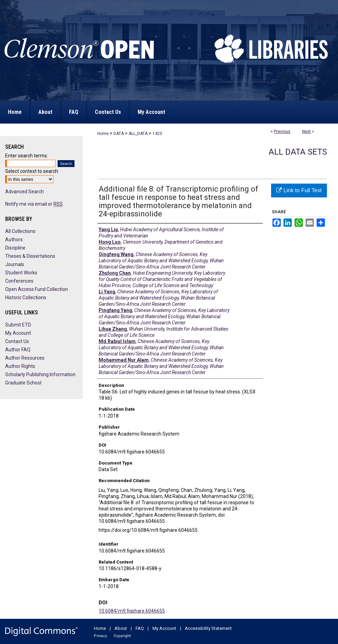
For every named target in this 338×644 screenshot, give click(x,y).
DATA (119, 134)
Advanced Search (24, 192)
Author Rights (20, 366)
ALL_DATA (138, 134)
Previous (282, 131)
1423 (157, 134)
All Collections (20, 231)
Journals (15, 264)
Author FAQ (18, 350)
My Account (18, 333)
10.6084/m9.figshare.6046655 (132, 611)
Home (103, 134)
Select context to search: (32, 171)
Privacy (100, 636)
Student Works (21, 273)
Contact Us (17, 341)
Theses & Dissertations (30, 256)
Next (306, 131)
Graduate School (23, 383)
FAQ (140, 628)
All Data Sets (298, 152)
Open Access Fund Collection (37, 289)
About (121, 628)
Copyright (122, 636)
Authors (14, 240)
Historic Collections (26, 297)
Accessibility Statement (208, 628)
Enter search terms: (27, 156)
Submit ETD (18, 325)
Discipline (15, 248)
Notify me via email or (34, 204)
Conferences (19, 281)
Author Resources (25, 358)
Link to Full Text (299, 190)
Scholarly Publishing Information (40, 374)
